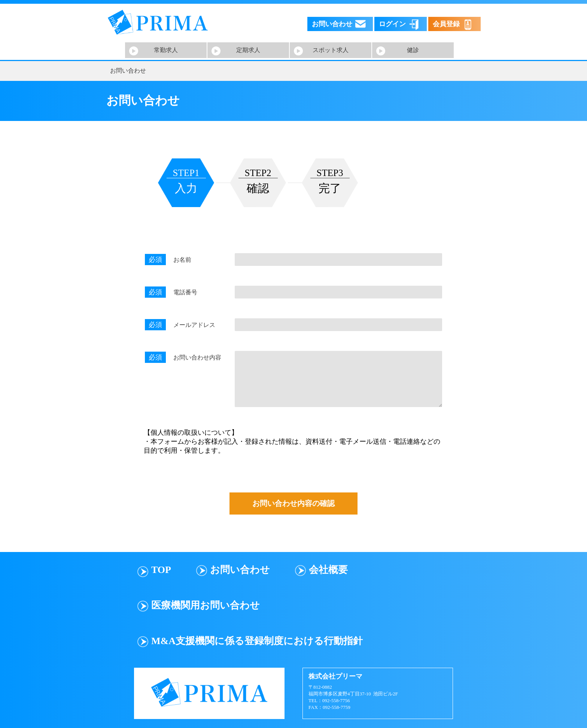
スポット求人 (331, 50)
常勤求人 (166, 50)
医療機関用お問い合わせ (206, 605)
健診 (413, 50)
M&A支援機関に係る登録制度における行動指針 (257, 641)
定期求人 (248, 50)
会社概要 (328, 570)
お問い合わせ (240, 570)
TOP (161, 570)
